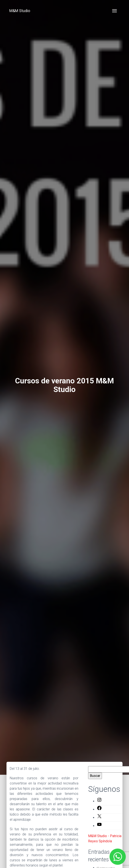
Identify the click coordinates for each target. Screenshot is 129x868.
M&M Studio (20, 11)
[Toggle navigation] (114, 11)
